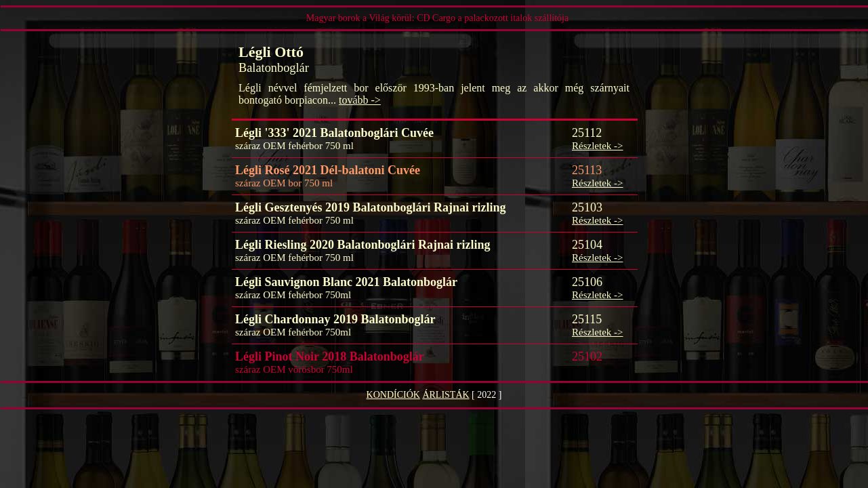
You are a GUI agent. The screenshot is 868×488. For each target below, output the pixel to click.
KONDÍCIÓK (393, 395)
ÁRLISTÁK (446, 395)
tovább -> (360, 100)
